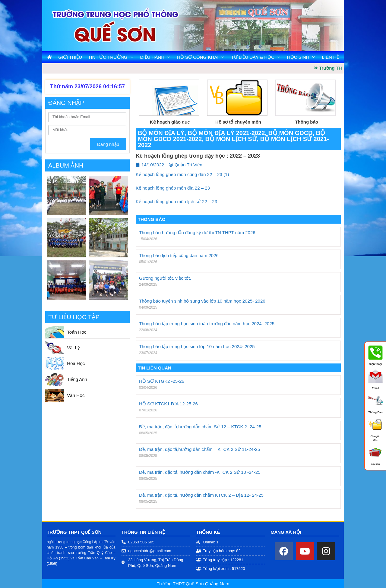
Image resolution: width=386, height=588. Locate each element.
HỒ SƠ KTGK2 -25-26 (162, 381)
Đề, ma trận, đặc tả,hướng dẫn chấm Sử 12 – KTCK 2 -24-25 (200, 427)
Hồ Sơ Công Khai (202, 57)
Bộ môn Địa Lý (161, 133)
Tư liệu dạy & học (257, 57)
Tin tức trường (112, 57)
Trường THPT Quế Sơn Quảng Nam (193, 584)
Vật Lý (73, 348)
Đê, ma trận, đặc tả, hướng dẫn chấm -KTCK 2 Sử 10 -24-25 (200, 472)
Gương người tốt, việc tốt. (165, 278)
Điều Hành (157, 57)
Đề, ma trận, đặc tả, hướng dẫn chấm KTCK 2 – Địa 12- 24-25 (201, 495)
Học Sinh (303, 57)
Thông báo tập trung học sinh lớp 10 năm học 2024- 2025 (197, 346)
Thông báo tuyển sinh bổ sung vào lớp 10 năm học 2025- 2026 (202, 301)
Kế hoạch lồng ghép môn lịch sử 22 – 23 (176, 201)
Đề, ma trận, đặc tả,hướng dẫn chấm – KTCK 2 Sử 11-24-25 (199, 449)
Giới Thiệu (70, 57)
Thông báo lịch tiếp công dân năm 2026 (179, 255)
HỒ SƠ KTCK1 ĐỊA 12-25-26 (168, 404)
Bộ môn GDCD (290, 133)
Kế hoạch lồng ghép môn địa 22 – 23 (173, 188)
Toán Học (77, 332)
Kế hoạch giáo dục (170, 122)
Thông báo (307, 122)
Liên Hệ (330, 57)
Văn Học (76, 395)
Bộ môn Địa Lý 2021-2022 (226, 133)
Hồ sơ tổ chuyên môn (238, 122)
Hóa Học (76, 363)
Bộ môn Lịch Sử (231, 139)
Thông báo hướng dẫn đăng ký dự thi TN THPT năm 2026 (197, 233)
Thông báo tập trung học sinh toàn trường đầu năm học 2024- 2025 (207, 324)
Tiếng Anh (77, 379)
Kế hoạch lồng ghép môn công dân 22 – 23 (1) (182, 174)
